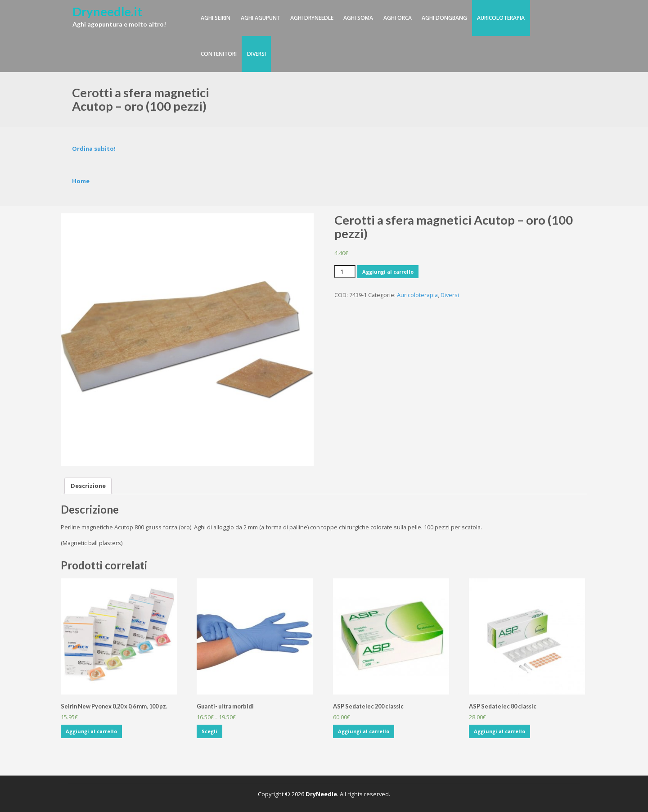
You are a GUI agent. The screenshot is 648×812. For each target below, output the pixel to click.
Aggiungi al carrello (388, 272)
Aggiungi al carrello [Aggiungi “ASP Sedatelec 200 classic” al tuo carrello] (364, 731)
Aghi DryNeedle (312, 18)
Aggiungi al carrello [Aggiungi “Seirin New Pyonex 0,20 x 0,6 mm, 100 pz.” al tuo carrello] (91, 731)
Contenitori (219, 54)
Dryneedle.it (107, 11)
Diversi (256, 54)
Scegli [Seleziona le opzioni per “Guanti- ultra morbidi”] (209, 731)
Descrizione (88, 486)
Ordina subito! (94, 149)
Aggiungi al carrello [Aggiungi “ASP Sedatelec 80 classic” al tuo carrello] (499, 731)
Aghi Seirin (216, 18)
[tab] (88, 486)
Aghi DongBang (444, 18)
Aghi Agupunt (261, 18)
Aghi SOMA (358, 18)
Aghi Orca (398, 18)
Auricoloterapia (501, 18)
